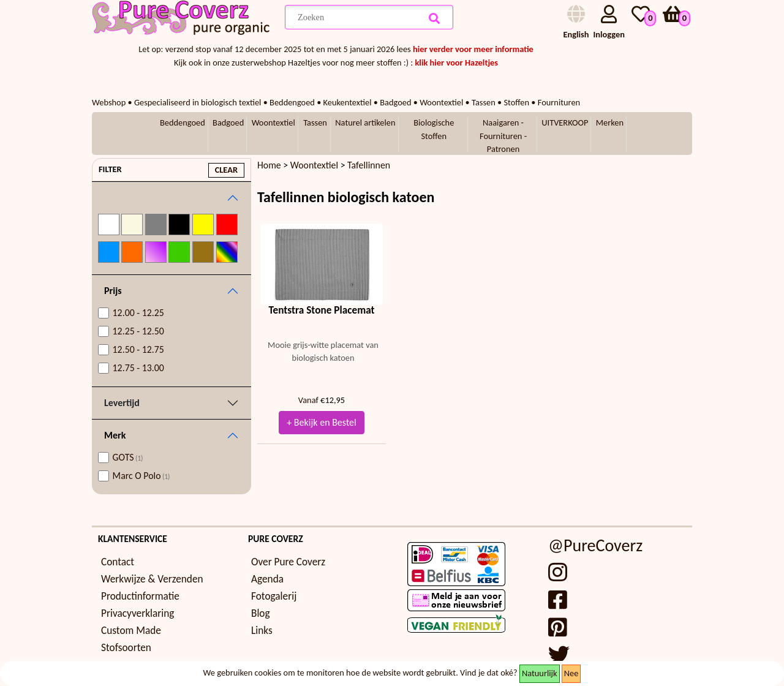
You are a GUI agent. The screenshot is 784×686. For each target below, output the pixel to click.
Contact (118, 562)
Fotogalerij (274, 596)
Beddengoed (183, 123)
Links (262, 631)
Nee (571, 673)
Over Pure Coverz (288, 562)
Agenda (267, 579)
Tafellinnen (369, 165)
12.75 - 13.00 (138, 368)
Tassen (315, 123)
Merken (610, 123)
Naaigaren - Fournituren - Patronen (503, 136)
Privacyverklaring (138, 613)
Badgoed (228, 123)
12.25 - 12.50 (138, 331)
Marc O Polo (141, 476)
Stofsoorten (126, 648)
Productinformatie (140, 596)
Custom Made (131, 631)
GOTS (128, 457)
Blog (261, 613)
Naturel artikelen (365, 123)
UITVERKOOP (565, 123)
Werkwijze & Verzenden (152, 579)
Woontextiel (273, 123)
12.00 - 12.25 (138, 313)
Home (269, 165)
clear (226, 170)
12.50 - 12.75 (138, 349)
